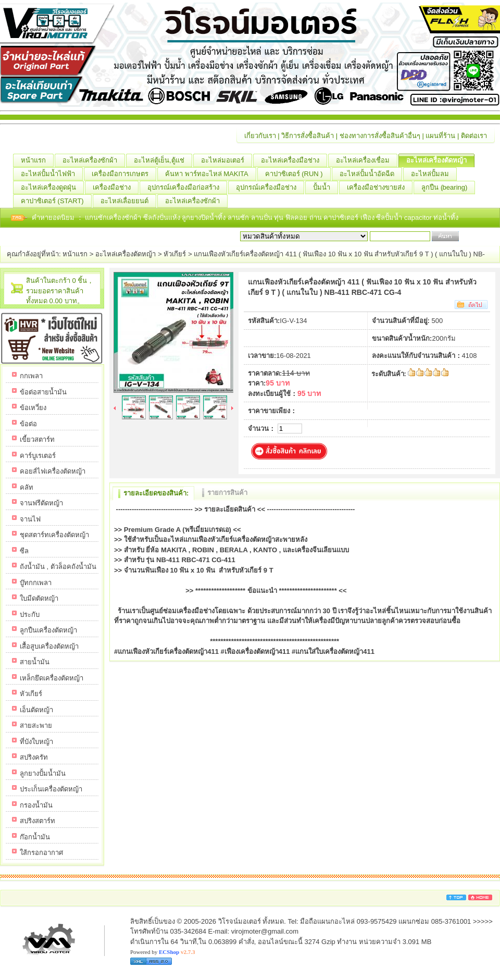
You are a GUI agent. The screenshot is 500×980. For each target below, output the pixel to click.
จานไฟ (30, 519)
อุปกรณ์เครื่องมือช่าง (270, 188)
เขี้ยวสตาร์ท (37, 439)
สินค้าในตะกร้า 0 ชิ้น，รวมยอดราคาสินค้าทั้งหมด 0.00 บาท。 (60, 291)
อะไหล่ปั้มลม (434, 174)
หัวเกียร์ (175, 254)
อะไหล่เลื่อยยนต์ (128, 201)
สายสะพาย (36, 725)
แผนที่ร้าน (440, 136)
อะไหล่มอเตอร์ (227, 160)
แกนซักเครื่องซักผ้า (114, 218)
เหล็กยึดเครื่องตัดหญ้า (52, 678)
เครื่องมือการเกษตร (124, 174)
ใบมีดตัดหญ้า (39, 598)
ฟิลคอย (297, 218)
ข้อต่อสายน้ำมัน (43, 392)
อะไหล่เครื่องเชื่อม (367, 160)
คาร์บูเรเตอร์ (38, 456)
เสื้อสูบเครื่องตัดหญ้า (49, 646)
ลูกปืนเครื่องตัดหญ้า (48, 630)
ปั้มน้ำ (326, 188)
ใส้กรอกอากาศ (41, 853)
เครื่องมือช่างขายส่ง (380, 188)
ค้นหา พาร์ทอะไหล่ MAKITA (211, 174)
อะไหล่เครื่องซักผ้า (94, 160)
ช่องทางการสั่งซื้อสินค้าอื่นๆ (380, 136)
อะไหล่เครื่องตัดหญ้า (440, 160)
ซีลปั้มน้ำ (390, 218)
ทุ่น (280, 218)
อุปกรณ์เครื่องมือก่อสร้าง (187, 188)
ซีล (24, 551)
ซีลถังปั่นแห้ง (162, 218)
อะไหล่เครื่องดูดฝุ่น (52, 188)
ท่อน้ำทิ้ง (446, 218)
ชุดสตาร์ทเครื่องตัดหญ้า (54, 535)
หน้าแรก (37, 160)
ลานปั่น (262, 218)
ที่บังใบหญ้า (36, 742)
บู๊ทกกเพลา (36, 583)
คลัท (27, 487)
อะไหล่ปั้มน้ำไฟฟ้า (52, 174)
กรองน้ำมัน (36, 805)
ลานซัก (239, 218)
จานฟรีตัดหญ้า (41, 503)
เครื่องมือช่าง (116, 188)
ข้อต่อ (28, 424)
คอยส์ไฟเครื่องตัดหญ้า (53, 471)
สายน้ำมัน (35, 662)
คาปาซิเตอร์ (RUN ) (298, 174)
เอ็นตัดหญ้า (36, 710)
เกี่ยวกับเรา (260, 136)
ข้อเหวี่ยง (33, 408)
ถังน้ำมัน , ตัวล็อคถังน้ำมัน (58, 567)
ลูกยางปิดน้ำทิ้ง (205, 218)
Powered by (162, 952)
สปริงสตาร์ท (37, 821)
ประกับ (30, 615)
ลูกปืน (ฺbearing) (448, 188)
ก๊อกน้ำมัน (35, 837)
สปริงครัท (34, 757)
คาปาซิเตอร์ (342, 218)
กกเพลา (31, 376)
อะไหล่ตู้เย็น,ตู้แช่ (163, 160)
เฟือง (368, 218)
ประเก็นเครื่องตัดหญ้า (51, 789)
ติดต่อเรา (474, 136)
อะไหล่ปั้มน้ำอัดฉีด (371, 174)
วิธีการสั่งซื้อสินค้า (308, 136)
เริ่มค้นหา (475, 236)
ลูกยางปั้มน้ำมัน (43, 773)
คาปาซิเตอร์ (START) (56, 201)
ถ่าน (317, 218)
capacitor (419, 218)
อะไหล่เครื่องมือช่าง (294, 160)
